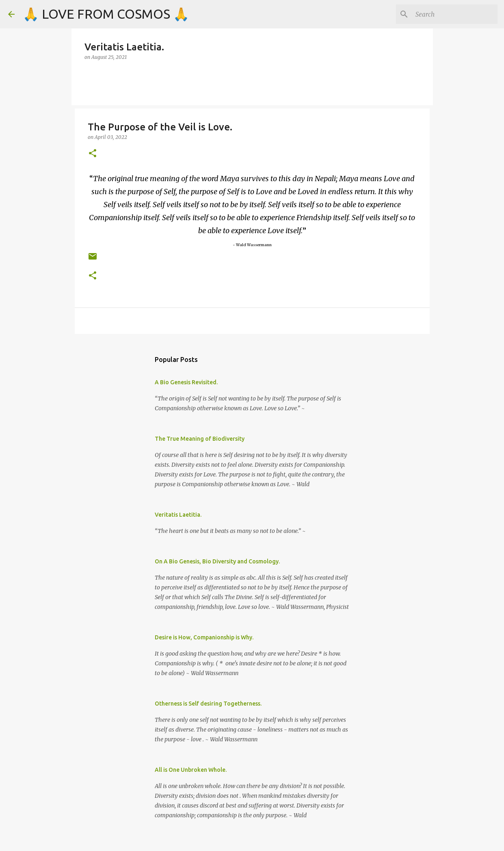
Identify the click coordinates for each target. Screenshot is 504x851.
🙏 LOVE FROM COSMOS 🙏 (106, 14)
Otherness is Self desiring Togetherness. (208, 704)
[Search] (455, 14)
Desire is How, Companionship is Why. (204, 637)
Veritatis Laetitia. (178, 515)
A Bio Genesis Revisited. (186, 382)
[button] (93, 154)
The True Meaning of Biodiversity (200, 439)
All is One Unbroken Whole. (191, 770)
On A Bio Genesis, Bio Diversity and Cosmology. (217, 561)
